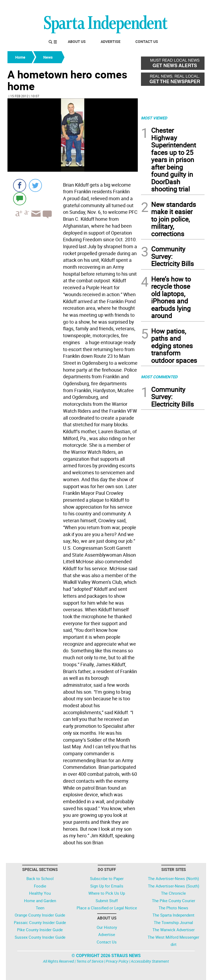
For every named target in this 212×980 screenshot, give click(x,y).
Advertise (111, 41)
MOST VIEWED (154, 118)
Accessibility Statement (150, 961)
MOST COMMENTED (159, 377)
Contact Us (147, 41)
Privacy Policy (117, 961)
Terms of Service (90, 961)
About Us (77, 41)
